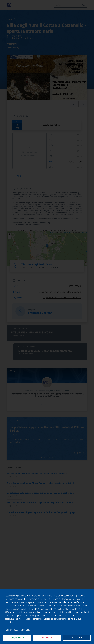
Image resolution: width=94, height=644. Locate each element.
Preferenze (77, 638)
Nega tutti (47, 638)
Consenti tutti (17, 638)
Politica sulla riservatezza (17, 630)
